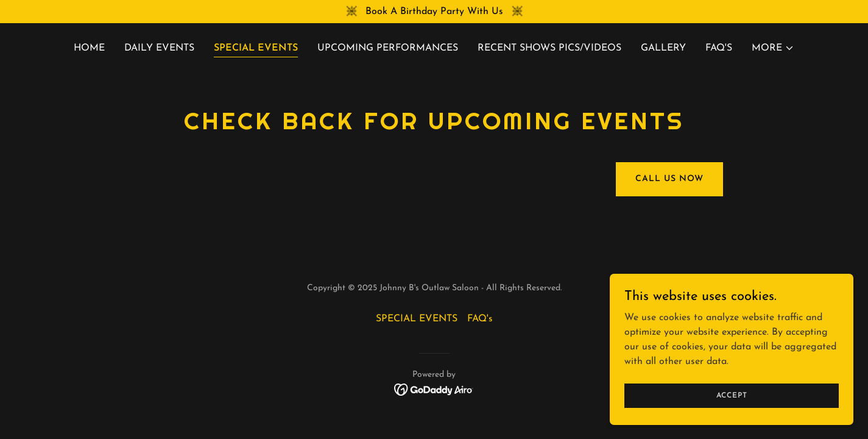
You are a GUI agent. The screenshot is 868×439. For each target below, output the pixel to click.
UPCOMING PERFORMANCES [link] (388, 48)
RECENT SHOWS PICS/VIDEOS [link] (549, 48)
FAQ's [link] (719, 48)
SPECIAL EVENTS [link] (256, 48)
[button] (773, 48)
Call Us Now (669, 179)
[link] (434, 389)
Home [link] (89, 48)
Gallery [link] (663, 48)
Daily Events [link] (159, 48)
